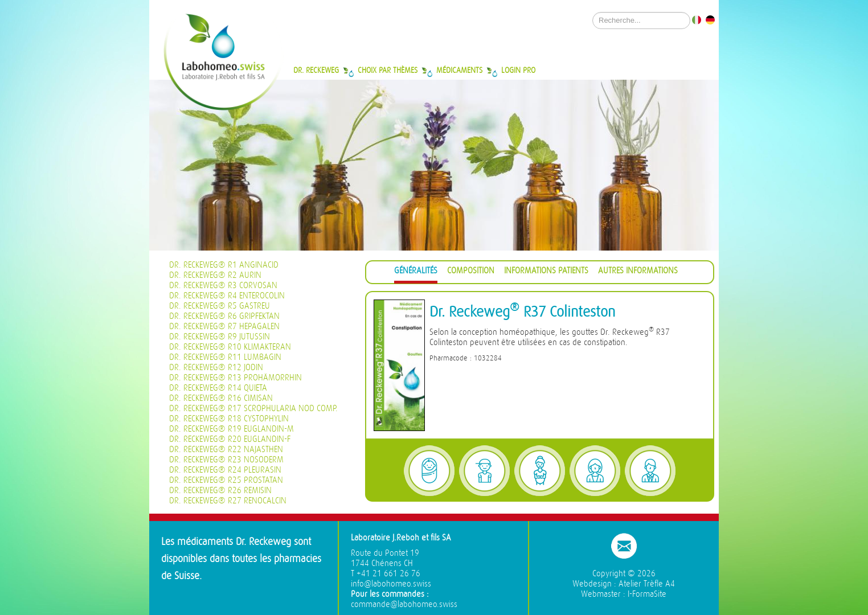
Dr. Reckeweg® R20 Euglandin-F (230, 439)
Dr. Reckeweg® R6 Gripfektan (224, 316)
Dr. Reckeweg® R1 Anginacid (224, 265)
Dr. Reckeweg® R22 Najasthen (226, 450)
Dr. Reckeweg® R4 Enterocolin (227, 296)
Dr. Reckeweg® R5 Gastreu (220, 306)
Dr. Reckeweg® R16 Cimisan (221, 398)
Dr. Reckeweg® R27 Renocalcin (228, 501)
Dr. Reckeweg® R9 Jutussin (220, 337)
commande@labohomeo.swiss (404, 604)
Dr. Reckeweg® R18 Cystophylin (229, 419)
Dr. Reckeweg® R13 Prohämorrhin (236, 378)
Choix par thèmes (388, 70)
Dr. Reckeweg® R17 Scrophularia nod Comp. (253, 409)
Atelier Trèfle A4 (647, 584)
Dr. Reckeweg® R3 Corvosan (223, 286)
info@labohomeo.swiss (391, 584)
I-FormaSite (647, 594)
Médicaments (459, 70)
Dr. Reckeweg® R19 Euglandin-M (232, 429)
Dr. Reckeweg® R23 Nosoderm (226, 460)
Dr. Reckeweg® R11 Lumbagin (225, 357)
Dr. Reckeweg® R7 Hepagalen (224, 327)
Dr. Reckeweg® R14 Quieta (218, 388)
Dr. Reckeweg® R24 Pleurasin (225, 470)
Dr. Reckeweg (316, 70)
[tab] (416, 272)
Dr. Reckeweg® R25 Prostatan (226, 480)
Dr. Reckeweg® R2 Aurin (215, 275)
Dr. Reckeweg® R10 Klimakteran (230, 347)
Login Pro (518, 70)
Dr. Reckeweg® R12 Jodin (216, 368)
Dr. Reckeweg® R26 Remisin (220, 491)
